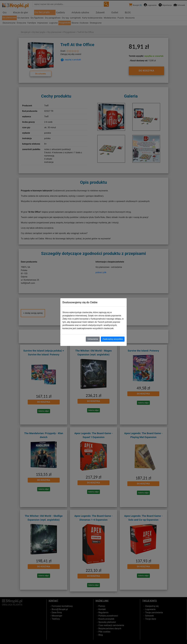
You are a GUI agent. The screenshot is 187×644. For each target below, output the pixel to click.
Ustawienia (93, 339)
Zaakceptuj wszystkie (113, 339)
